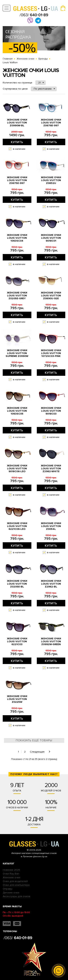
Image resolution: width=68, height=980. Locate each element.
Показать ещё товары (34, 740)
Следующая (37, 752)
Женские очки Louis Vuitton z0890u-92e (51, 296)
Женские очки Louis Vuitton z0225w (17, 699)
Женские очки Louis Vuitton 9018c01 (51, 238)
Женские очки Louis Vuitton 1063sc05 (17, 411)
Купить (17, 142)
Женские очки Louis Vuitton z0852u (51, 180)
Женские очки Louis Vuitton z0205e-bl (17, 584)
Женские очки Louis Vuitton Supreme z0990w (17, 353)
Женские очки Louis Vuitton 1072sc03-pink (51, 353)
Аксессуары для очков (17, 896)
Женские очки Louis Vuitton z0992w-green (51, 642)
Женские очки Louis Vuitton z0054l (51, 526)
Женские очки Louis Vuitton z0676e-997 (51, 123)
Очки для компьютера (16, 885)
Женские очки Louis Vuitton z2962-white (51, 469)
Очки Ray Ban (11, 874)
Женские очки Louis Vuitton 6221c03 (17, 642)
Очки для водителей (15, 881)
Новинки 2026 (11, 870)
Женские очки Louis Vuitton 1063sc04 (17, 238)
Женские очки (12, 877)
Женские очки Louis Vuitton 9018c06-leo (17, 469)
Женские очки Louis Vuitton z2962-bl (51, 584)
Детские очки (11, 893)
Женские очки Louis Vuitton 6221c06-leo (17, 526)
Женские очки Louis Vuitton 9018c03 (51, 411)
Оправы (8, 889)
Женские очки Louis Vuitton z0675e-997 (17, 180)
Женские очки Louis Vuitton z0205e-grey (17, 296)
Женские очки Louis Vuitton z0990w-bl (17, 123)
